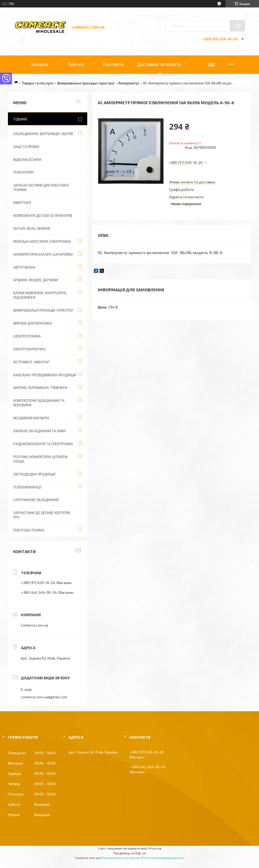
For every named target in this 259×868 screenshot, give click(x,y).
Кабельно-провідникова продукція (45, 375)
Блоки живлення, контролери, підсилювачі (40, 295)
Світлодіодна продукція (34, 474)
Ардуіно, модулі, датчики (36, 280)
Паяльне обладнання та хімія (39, 431)
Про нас (76, 64)
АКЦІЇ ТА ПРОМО (26, 147)
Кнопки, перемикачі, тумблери (40, 388)
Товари (20, 119)
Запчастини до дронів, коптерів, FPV (42, 515)
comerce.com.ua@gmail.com (44, 697)
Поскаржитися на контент (122, 858)
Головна (39, 64)
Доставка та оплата (159, 64)
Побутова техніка (29, 530)
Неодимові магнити (31, 418)
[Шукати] (237, 26)
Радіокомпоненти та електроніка (43, 444)
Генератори (23, 172)
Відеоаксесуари (27, 160)
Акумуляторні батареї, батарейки (43, 254)
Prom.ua (155, 848)
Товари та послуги (38, 83)
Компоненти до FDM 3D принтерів (43, 216)
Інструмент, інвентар (31, 362)
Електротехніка (27, 336)
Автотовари (24, 267)
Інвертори (22, 203)
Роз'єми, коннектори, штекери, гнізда (41, 459)
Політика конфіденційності (164, 858)
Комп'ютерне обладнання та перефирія (39, 403)
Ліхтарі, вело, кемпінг (32, 229)
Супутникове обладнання (36, 500)
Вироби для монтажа (33, 323)
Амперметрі (129, 83)
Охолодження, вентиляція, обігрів (43, 134)
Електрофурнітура (29, 349)
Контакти (113, 64)
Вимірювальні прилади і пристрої (86, 83)
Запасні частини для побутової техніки (41, 188)
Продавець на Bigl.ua (130, 853)
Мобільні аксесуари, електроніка (42, 241)
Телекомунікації (27, 487)
